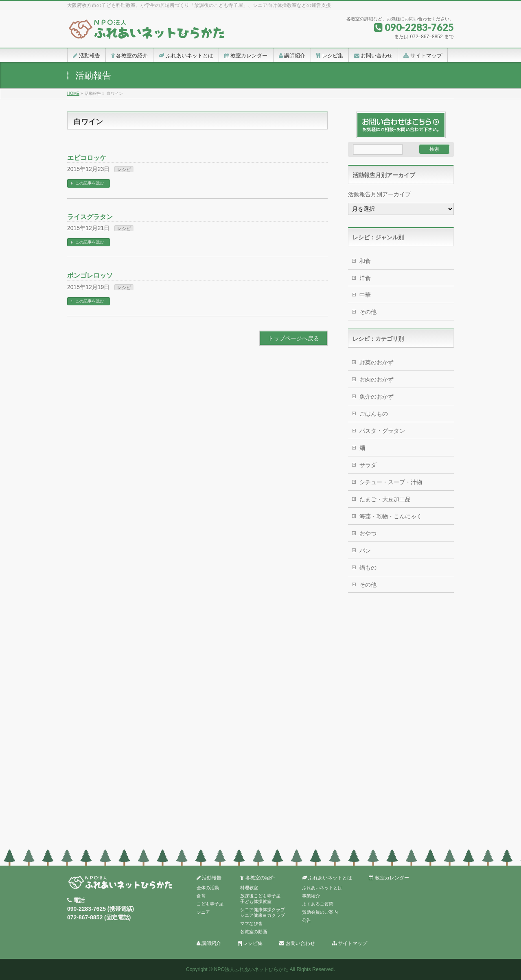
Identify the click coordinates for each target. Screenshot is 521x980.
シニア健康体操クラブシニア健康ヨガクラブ (263, 912)
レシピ (124, 169)
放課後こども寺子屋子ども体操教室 (260, 899)
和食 (365, 261)
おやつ (368, 533)
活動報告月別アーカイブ (379, 194)
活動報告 (209, 878)
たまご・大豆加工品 (385, 499)
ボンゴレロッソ (90, 275)
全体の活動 (208, 888)
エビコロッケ (87, 158)
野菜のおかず (377, 362)
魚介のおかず (377, 397)
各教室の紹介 (257, 878)
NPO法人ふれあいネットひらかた (251, 969)
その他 (368, 312)
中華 (365, 295)
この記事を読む (90, 183)
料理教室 (249, 888)
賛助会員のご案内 (320, 912)
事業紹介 (311, 896)
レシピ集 (250, 944)
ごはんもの (374, 414)
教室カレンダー (389, 878)
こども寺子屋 (210, 904)
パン (365, 550)
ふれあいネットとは (327, 878)
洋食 (365, 278)
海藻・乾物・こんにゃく (391, 516)
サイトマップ (349, 944)
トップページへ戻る (293, 338)
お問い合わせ (297, 944)
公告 (306, 920)
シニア (203, 912)
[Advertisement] (401, 723)
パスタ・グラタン (382, 431)
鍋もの (368, 568)
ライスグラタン (90, 217)
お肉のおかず (377, 379)
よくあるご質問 (318, 904)
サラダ (368, 465)
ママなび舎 (251, 923)
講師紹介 (209, 944)
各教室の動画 (254, 932)
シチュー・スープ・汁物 (391, 482)
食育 (201, 896)
